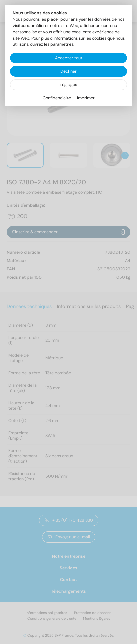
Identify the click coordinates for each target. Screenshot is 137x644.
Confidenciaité (57, 98)
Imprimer (86, 98)
